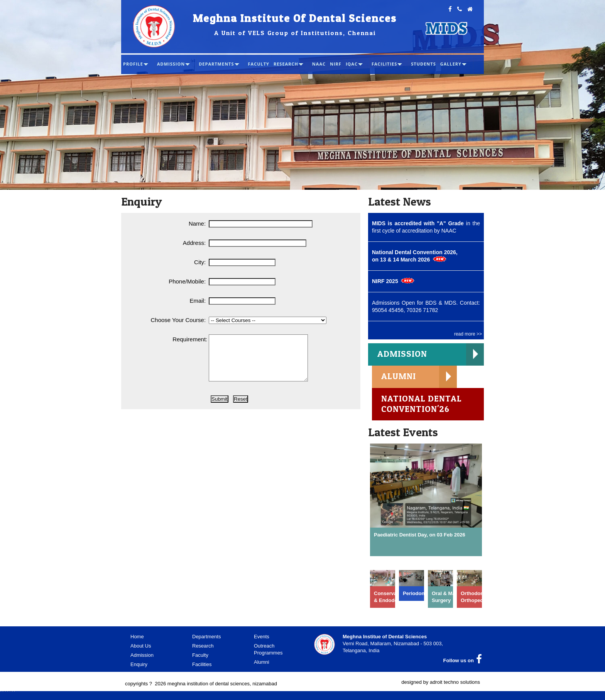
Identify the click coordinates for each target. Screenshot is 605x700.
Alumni (262, 664)
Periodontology (421, 595)
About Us (141, 648)
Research (203, 648)
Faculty (200, 657)
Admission (142, 657)
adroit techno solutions (455, 684)
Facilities (202, 666)
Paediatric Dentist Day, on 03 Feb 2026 (420, 537)
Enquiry (139, 666)
